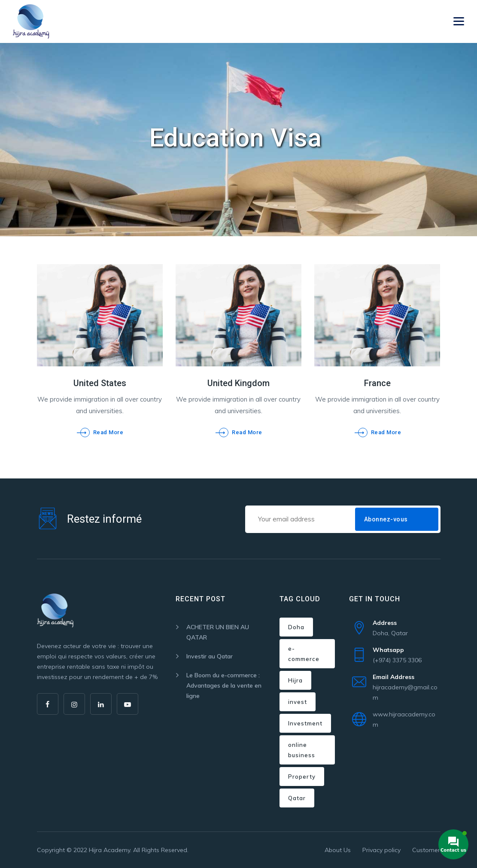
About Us (338, 850)
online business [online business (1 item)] (302, 750)
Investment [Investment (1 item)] (305, 723)
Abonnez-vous (386, 519)
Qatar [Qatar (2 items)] (297, 798)
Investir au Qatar (210, 656)
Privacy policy (381, 850)
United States (100, 383)
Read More (108, 432)
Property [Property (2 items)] (302, 777)
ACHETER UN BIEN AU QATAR (218, 632)
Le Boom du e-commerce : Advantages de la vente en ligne (224, 685)
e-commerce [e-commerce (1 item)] (304, 654)
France (377, 383)
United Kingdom (238, 383)
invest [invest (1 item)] (298, 702)
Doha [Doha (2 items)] (296, 627)
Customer (426, 850)
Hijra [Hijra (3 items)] (295, 680)
